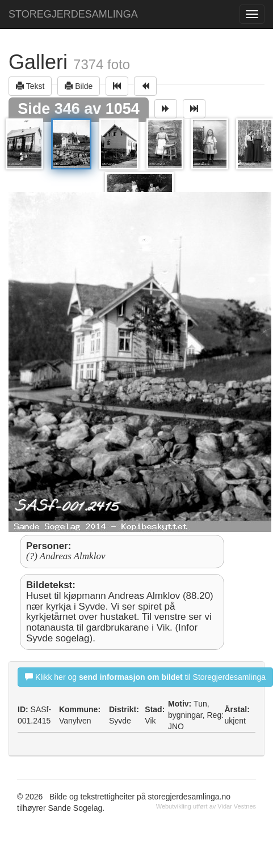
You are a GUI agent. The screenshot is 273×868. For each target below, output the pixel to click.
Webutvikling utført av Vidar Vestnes (206, 806)
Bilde (79, 86)
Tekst (30, 86)
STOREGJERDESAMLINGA (73, 14)
